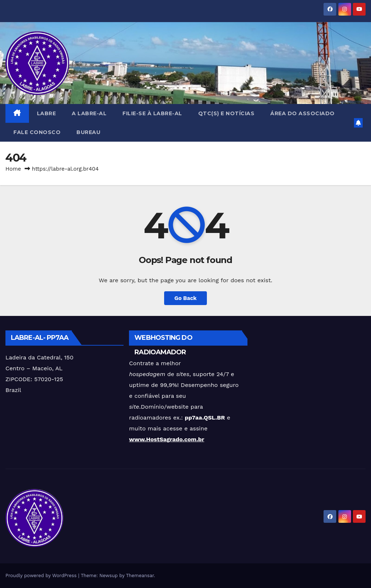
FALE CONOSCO (37, 132)
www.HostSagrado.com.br (166, 439)
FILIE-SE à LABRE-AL (152, 113)
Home (13, 169)
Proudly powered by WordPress (42, 576)
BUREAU (88, 132)
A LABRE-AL (89, 113)
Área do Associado (303, 113)
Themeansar (140, 576)
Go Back (185, 298)
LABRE (47, 113)
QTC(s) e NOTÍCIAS (226, 113)
